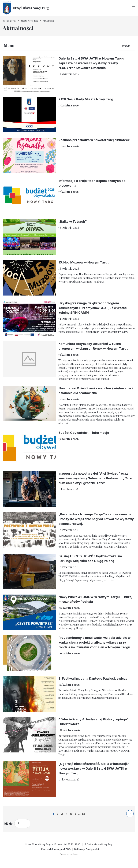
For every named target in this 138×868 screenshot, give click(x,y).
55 (84, 814)
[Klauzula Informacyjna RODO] (56, 849)
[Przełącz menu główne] (133, 8)
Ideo (76, 854)
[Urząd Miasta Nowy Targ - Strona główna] (26, 8)
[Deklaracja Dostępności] (87, 849)
